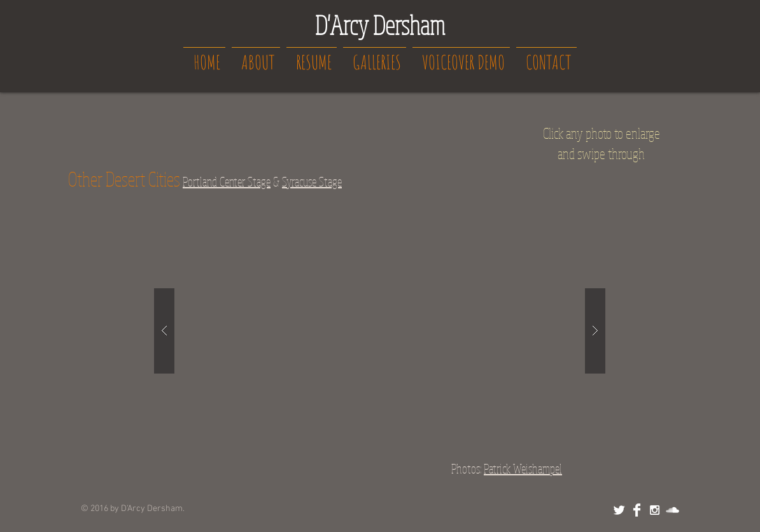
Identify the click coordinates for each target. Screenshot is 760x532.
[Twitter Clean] (619, 510)
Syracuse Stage (312, 182)
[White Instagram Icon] (655, 510)
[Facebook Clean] (637, 510)
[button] (380, 331)
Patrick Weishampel (523, 469)
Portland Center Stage (227, 182)
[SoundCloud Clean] (672, 510)
